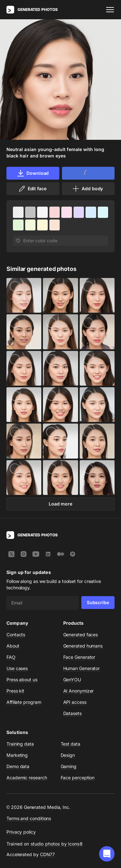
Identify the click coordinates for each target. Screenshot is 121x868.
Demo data (18, 766)
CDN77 (48, 854)
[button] (107, 854)
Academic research (27, 778)
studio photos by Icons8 (57, 844)
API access (75, 702)
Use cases (17, 668)
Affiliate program (24, 702)
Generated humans (83, 646)
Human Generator (82, 668)
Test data (71, 744)
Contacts (16, 635)
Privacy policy (21, 832)
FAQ (11, 657)
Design (68, 755)
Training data (20, 744)
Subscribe (98, 602)
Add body (87, 189)
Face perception (78, 778)
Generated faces (81, 635)
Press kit (15, 691)
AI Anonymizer (79, 691)
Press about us (22, 680)
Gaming (69, 766)
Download (33, 173)
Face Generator (79, 657)
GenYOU (72, 680)
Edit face (32, 189)
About (13, 646)
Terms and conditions (29, 818)
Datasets (72, 713)
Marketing (17, 755)
